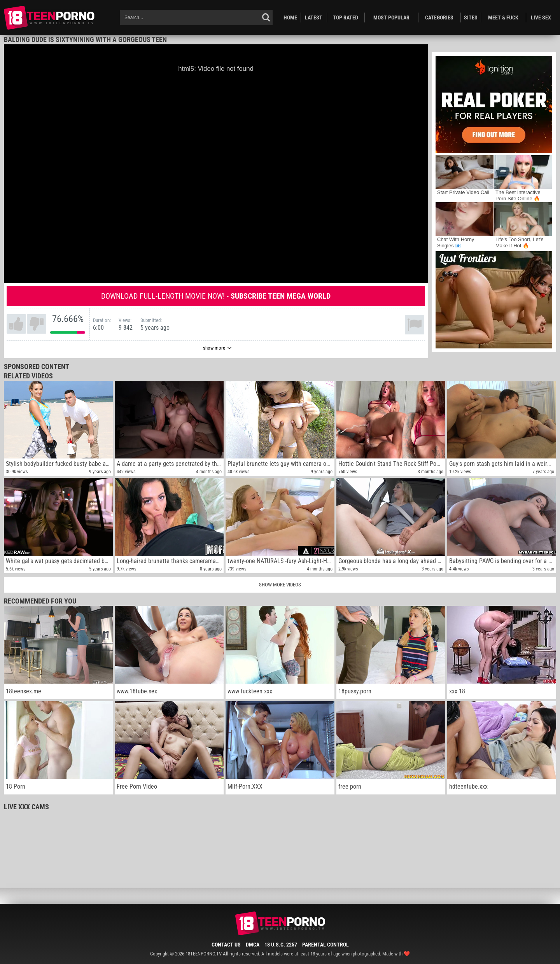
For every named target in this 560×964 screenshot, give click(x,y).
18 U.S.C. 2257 (281, 945)
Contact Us (226, 945)
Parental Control (325, 945)
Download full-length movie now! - (216, 296)
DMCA (253, 945)
